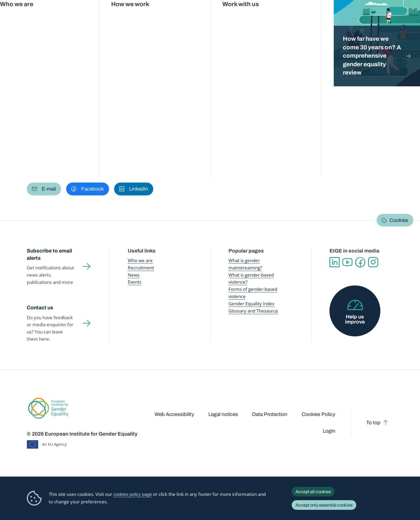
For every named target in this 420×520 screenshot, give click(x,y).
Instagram (373, 262)
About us (381, 16)
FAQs (179, 97)
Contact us (40, 308)
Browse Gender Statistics (62, 97)
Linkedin (335, 262)
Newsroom (97, 16)
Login (329, 431)
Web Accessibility (174, 414)
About (200, 97)
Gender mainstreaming (190, 16)
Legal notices (223, 414)
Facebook (360, 262)
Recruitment (141, 268)
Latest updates (148, 97)
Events (135, 282)
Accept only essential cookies (324, 505)
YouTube (347, 262)
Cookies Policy (318, 414)
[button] (44, 189)
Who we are (140, 260)
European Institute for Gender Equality (37, 16)
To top (373, 423)
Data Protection (270, 414)
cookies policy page (133, 494)
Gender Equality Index (286, 16)
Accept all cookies (313, 492)
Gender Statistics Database (339, 16)
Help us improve (355, 319)
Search (407, 16)
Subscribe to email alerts (49, 255)
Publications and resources (139, 16)
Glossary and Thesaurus (253, 311)
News (134, 275)
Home (38, 53)
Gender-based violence (238, 16)
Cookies (399, 220)
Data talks (112, 97)
